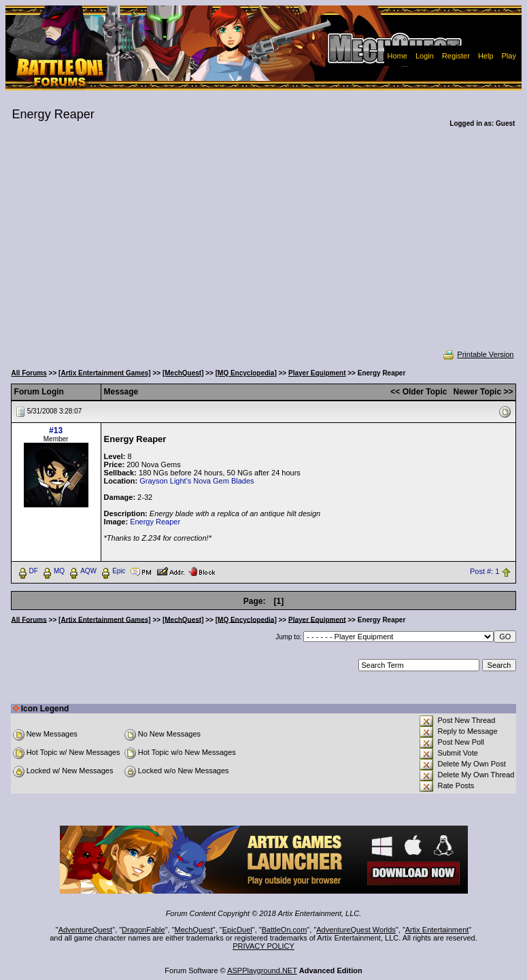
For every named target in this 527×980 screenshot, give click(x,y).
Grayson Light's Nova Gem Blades (197, 481)
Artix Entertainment (437, 930)
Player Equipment (317, 373)
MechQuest (194, 930)
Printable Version (478, 354)
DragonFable (143, 930)
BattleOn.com (285, 930)
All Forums (29, 373)
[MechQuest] (183, 373)
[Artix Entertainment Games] (105, 373)
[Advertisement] (264, 248)
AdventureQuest (86, 930)
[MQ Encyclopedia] (246, 373)
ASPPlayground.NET (262, 970)
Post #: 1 (485, 571)
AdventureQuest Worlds (356, 930)
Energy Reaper (155, 522)
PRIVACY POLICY (263, 946)
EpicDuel (237, 930)
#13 (56, 430)
